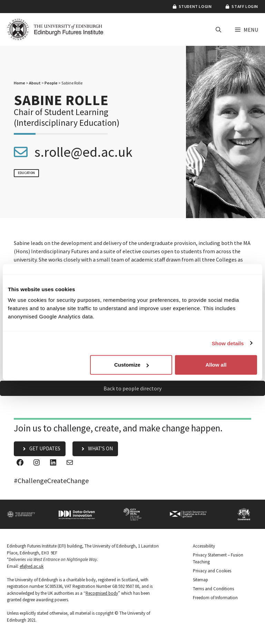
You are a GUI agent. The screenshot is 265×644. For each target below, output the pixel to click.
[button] (218, 30)
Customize (131, 365)
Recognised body (102, 593)
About (35, 83)
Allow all (216, 365)
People (51, 83)
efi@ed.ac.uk (32, 566)
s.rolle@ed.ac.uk (84, 152)
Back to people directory (132, 388)
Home (19, 83)
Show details (228, 343)
